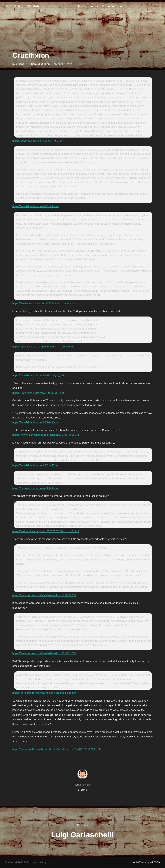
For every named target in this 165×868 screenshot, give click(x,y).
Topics (91, 6)
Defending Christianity (21, 6)
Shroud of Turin (109, 6)
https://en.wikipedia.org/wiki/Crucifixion (36, 206)
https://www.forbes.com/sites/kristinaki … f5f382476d (44, 595)
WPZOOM (155, 862)
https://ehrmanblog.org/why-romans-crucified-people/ (44, 693)
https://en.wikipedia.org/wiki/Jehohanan (36, 422)
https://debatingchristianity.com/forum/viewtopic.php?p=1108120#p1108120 (56, 749)
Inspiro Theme (139, 862)
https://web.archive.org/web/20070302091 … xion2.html (46, 531)
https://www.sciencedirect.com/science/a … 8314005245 (46, 435)
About (78, 6)
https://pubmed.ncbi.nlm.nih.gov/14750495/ (38, 141)
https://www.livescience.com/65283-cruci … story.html (44, 303)
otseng (20, 64)
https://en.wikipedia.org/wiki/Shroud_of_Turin (39, 375)
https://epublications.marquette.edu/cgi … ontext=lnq (43, 347)
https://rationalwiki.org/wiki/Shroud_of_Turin (38, 393)
